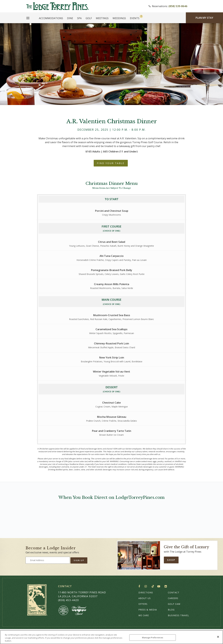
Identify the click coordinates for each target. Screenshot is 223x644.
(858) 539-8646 (178, 6)
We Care (144, 615)
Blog (171, 610)
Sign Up (79, 560)
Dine (70, 18)
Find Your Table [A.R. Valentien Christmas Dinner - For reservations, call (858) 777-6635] (111, 163)
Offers (143, 604)
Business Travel (178, 615)
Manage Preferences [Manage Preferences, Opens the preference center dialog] (153, 637)
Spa (79, 18)
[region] (111, 637)
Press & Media (148, 610)
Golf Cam (174, 604)
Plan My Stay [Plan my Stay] (204, 18)
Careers (173, 598)
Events (135, 18)
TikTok (153, 586)
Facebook (140, 586)
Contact (174, 592)
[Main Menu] (28, 19)
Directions (146, 592)
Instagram (146, 586)
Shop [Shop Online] (171, 560)
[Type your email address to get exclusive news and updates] (48, 560)
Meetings (102, 18)
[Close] (218, 637)
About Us (145, 598)
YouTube (159, 586)
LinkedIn (166, 586)
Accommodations (51, 18)
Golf (89, 18)
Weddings (119, 18)
